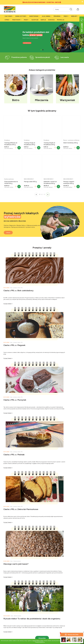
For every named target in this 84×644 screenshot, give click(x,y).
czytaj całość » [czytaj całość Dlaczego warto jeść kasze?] (47, 413)
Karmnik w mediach (28, 619)
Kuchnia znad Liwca (9, 179)
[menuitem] (9, 16)
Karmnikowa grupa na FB (29, 621)
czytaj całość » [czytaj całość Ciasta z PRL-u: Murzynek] (8, 358)
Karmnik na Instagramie (29, 623)
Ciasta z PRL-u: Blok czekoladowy (18, 290)
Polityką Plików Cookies (38, 641)
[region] (42, 37)
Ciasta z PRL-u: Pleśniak (53, 345)
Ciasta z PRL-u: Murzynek (15, 345)
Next (77, 89)
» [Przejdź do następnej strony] (48, 194)
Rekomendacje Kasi (47, 625)
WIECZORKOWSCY (29, 179)
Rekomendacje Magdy (48, 623)
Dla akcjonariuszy (8, 619)
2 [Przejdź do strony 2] (42, 194)
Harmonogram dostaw (67, 623)
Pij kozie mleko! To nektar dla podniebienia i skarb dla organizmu (22, 456)
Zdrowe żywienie (56, 397)
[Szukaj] (71, 9)
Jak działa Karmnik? (9, 617)
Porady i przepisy (46, 617)
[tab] (41, 50)
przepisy (15, 288)
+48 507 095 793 (75, 560)
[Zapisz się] (75, 533)
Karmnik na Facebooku (29, 617)
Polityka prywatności (67, 617)
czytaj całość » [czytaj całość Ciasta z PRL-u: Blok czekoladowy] (8, 304)
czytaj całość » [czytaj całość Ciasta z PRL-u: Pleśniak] (47, 358)
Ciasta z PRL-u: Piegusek (54, 290)
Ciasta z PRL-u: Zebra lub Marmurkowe (21, 400)
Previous (6, 89)
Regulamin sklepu (66, 619)
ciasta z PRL (20, 288)
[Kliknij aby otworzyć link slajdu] (42, 221)
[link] (42, 37)
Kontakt (6, 623)
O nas (5, 621)
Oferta (9, 229)
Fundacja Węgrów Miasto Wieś (31, 625)
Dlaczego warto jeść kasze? (55, 400)
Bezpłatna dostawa (66, 621)
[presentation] (66, 539)
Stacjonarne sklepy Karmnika (11, 625)
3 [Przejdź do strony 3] (44, 194)
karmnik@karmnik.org (73, 564)
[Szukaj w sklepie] (61, 9)
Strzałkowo (7, 140)
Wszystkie (42, 474)
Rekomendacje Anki (47, 621)
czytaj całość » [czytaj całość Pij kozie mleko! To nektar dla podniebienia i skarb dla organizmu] (8, 468)
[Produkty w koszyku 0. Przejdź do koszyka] (78, 9)
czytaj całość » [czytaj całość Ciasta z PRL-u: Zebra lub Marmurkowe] (8, 413)
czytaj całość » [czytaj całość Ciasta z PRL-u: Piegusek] (47, 304)
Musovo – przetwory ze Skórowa (71, 140)
